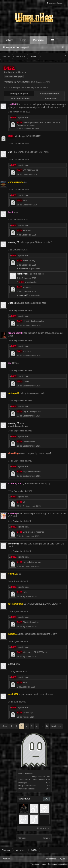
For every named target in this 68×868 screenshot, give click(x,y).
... (33, 47)
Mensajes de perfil (19, 94)
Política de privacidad (58, 864)
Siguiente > (56, 726)
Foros (23, 40)
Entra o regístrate (55, 3)
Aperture (7, 859)
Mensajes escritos (20, 99)
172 (46, 799)
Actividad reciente (49, 94)
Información (51, 99)
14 (47, 726)
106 (48, 789)
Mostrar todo (43, 828)
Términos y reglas (38, 864)
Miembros (38, 40)
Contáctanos (50, 859)
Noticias (9, 40)
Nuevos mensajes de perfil (16, 47)
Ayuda (62, 859)
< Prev (4, 726)
